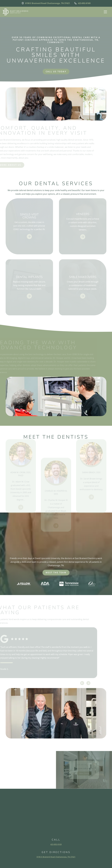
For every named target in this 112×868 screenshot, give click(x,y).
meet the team (56, 573)
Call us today (56, 72)
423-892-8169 (56, 844)
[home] (15, 12)
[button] (105, 12)
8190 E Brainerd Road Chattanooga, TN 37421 (56, 857)
